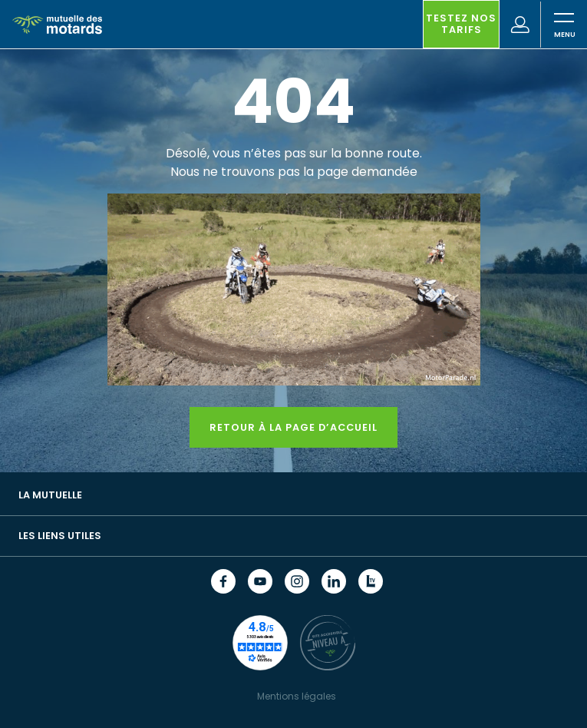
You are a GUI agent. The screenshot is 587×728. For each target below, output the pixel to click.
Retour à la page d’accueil (293, 427)
